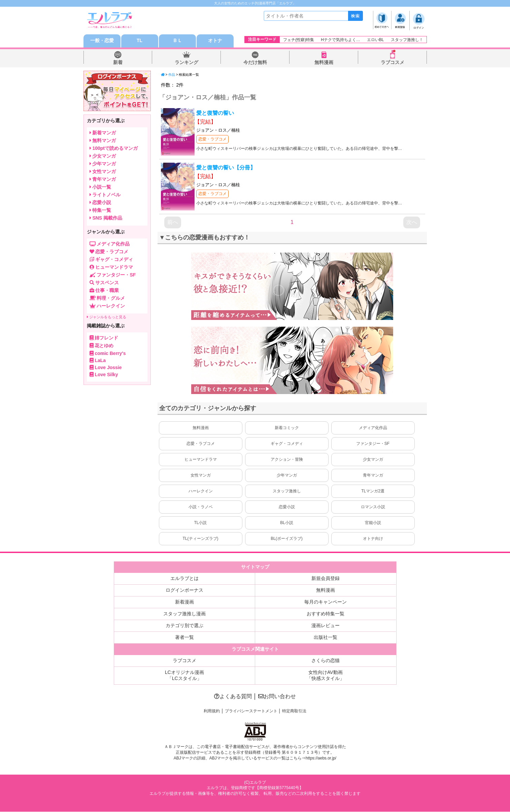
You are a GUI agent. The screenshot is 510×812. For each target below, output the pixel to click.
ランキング (186, 63)
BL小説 (287, 523)
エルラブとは (184, 579)
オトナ (215, 41)
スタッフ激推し (287, 491)
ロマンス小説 (373, 507)
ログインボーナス (184, 590)
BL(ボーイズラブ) (287, 539)
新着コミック (287, 428)
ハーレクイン (201, 491)
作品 (172, 75)
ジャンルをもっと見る (107, 317)
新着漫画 (184, 602)
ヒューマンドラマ (201, 460)
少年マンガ (287, 476)
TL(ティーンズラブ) (201, 539)
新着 (118, 63)
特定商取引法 (294, 711)
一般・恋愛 (102, 41)
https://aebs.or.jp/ (321, 758)
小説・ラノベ (201, 507)
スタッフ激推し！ (407, 40)
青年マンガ (373, 476)
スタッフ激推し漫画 (184, 614)
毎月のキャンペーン (326, 602)
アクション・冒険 (287, 460)
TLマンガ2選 (373, 491)
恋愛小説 (287, 507)
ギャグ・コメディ (287, 444)
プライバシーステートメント (251, 711)
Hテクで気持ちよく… (341, 40)
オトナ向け (373, 539)
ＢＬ (177, 41)
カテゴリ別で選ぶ (184, 626)
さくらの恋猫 (326, 661)
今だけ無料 (255, 63)
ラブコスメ (393, 63)
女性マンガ (201, 476)
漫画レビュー (326, 626)
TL (140, 41)
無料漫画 (324, 63)
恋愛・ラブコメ (212, 139)
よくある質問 (233, 697)
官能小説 (373, 523)
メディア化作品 (373, 428)
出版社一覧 (326, 638)
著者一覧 (184, 638)
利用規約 (212, 711)
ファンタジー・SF (373, 444)
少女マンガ (373, 460)
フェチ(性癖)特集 (299, 40)
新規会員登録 (326, 579)
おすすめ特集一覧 (326, 614)
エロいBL (376, 40)
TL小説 (200, 523)
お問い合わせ (277, 697)
